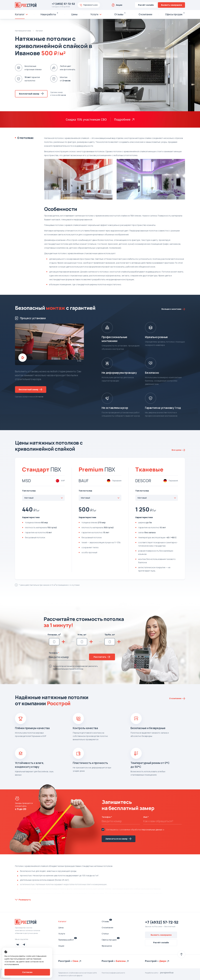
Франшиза (107, 946)
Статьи (105, 934)
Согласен (27, 972)
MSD (27, 481)
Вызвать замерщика (172, 5)
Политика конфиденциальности (113, 973)
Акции (119, 5)
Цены (61, 927)
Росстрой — (65, 961)
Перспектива (167, 973)
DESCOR (143, 481)
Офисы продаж (111, 940)
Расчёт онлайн (146, 5)
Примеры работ (68, 940)
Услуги (62, 934)
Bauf (84, 481)
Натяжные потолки (23, 31)
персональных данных (152, 830)
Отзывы (107, 921)
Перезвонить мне (90, 5)
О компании (107, 927)
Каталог (39, 31)
